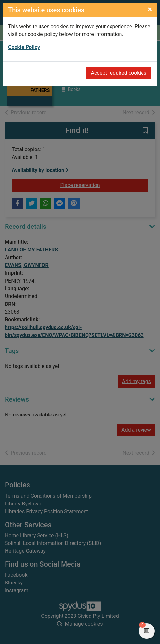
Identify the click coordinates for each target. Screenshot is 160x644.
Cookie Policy (24, 47)
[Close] (150, 9)
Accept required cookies (119, 73)
